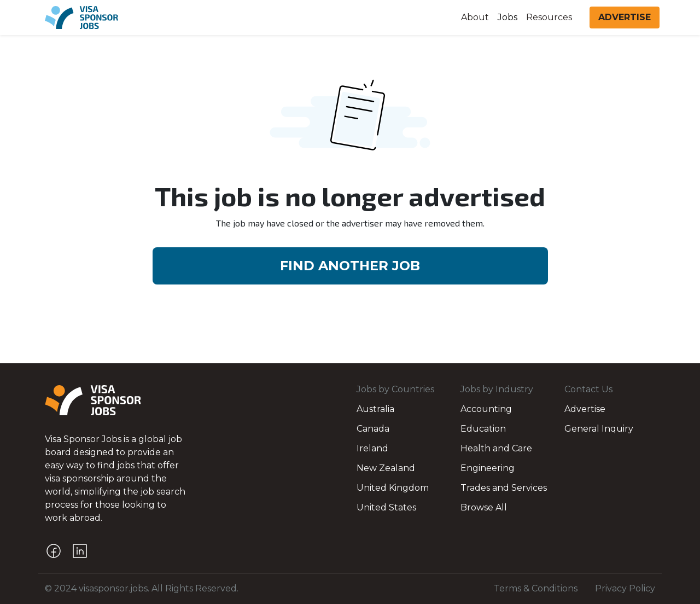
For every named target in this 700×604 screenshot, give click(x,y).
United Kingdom (393, 488)
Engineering (488, 468)
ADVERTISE (625, 17)
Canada (373, 429)
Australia (375, 409)
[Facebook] (54, 551)
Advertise (585, 409)
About (475, 17)
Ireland (372, 448)
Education (483, 429)
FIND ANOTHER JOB (350, 266)
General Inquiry (599, 429)
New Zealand (386, 468)
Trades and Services (504, 488)
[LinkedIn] (80, 551)
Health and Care (496, 448)
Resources (549, 17)
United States (386, 507)
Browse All (484, 507)
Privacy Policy (625, 588)
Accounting (486, 409)
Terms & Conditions (536, 588)
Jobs (507, 17)
